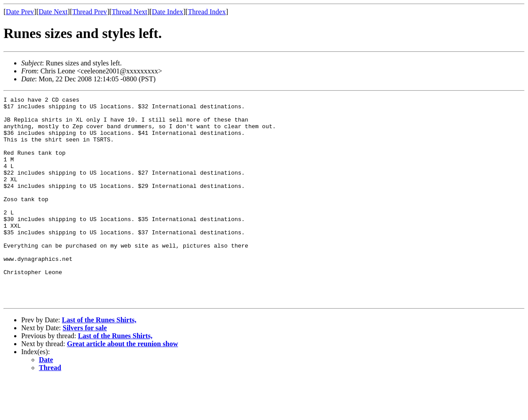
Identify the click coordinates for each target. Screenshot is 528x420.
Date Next (53, 12)
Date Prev (20, 12)
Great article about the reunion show (123, 385)
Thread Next (129, 12)
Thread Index (207, 12)
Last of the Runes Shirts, (99, 361)
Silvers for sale (85, 369)
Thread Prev (89, 12)
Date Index (168, 12)
